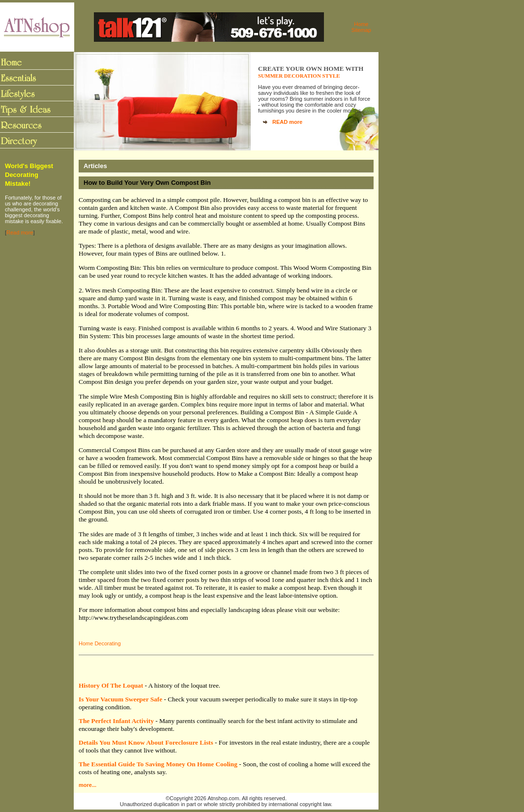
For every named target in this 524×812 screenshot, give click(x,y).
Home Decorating (100, 643)
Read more (20, 232)
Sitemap (361, 30)
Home (361, 24)
